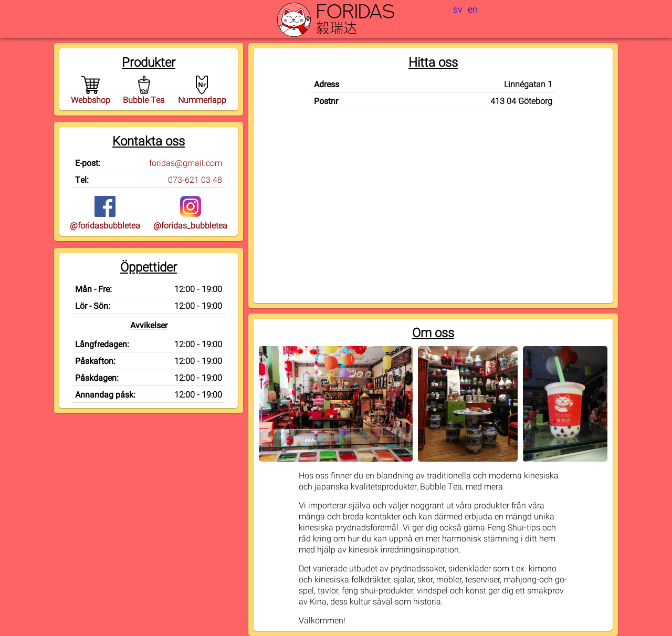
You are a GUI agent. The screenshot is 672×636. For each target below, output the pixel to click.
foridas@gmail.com (186, 163)
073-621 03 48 (195, 179)
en (473, 9)
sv (458, 9)
